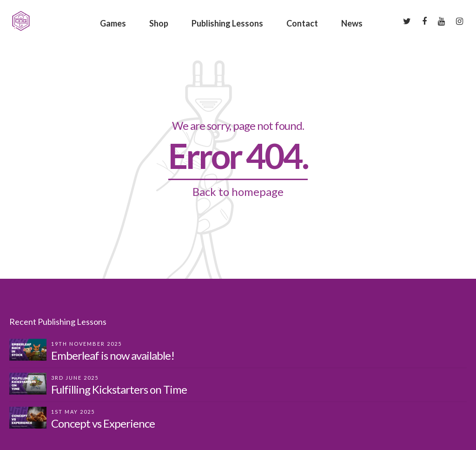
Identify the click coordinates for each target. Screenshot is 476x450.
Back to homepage (238, 191)
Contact (302, 23)
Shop (159, 23)
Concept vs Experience (103, 423)
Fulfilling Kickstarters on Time (119, 389)
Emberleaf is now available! (113, 355)
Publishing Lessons (227, 23)
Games (113, 23)
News (352, 23)
